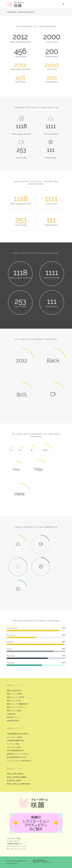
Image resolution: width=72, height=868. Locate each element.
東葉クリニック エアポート (16, 707)
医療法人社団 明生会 (14, 691)
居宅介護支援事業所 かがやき (17, 757)
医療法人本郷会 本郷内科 (15, 774)
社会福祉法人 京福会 (14, 781)
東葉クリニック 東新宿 (14, 694)
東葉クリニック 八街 (14, 701)
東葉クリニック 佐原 (14, 711)
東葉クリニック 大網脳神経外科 (17, 704)
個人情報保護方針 (39, 860)
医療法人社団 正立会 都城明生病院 (18, 784)
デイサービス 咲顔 (13, 744)
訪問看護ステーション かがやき (17, 754)
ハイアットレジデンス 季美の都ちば (19, 761)
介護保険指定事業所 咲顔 (15, 741)
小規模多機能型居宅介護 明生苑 (17, 734)
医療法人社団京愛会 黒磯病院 (17, 777)
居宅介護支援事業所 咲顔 (15, 751)
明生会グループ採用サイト (42, 862)
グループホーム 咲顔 (14, 747)
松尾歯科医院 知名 (13, 721)
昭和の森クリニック (13, 717)
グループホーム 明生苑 (14, 737)
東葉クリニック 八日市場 (15, 697)
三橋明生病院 (11, 714)
